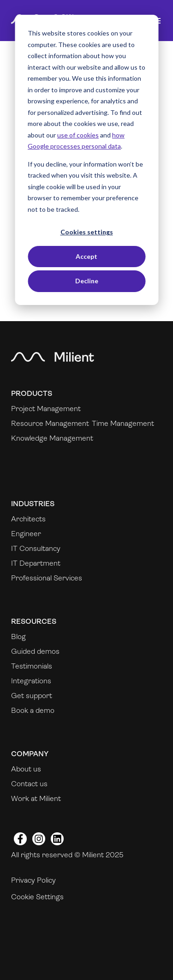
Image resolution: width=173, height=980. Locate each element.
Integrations (31, 681)
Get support (32, 696)
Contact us (29, 784)
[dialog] (86, 160)
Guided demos (35, 651)
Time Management (123, 423)
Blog (18, 636)
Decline (87, 281)
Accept (86, 256)
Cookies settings (87, 232)
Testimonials (32, 666)
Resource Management (50, 423)
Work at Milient (36, 798)
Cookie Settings (37, 897)
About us (26, 769)
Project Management (46, 409)
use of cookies (78, 135)
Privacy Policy (33, 880)
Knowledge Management (52, 438)
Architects (28, 519)
